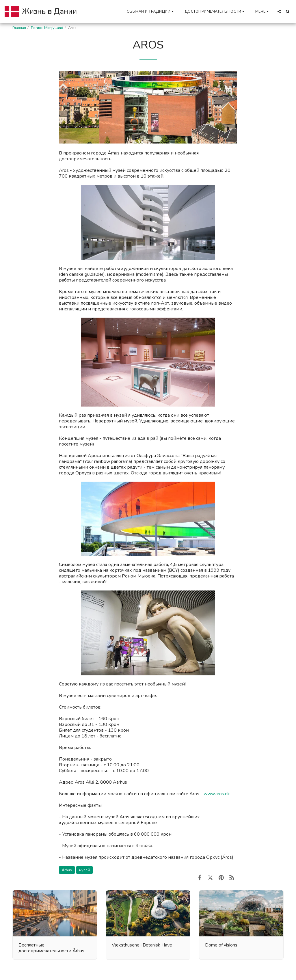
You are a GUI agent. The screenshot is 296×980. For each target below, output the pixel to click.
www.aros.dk (217, 794)
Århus (67, 870)
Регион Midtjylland (47, 28)
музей (84, 870)
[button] (151, 11)
